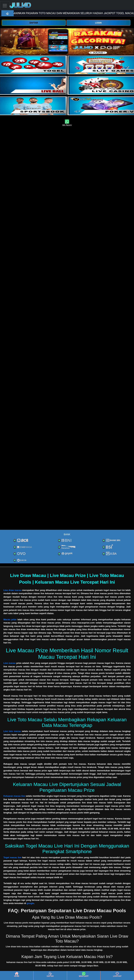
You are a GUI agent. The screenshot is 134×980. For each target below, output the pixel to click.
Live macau (9, 663)
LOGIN (98, 23)
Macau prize (10, 619)
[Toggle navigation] (5, 6)
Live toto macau (12, 731)
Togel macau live (12, 857)
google (30, 903)
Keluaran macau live (14, 796)
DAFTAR (34, 23)
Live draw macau (12, 590)
